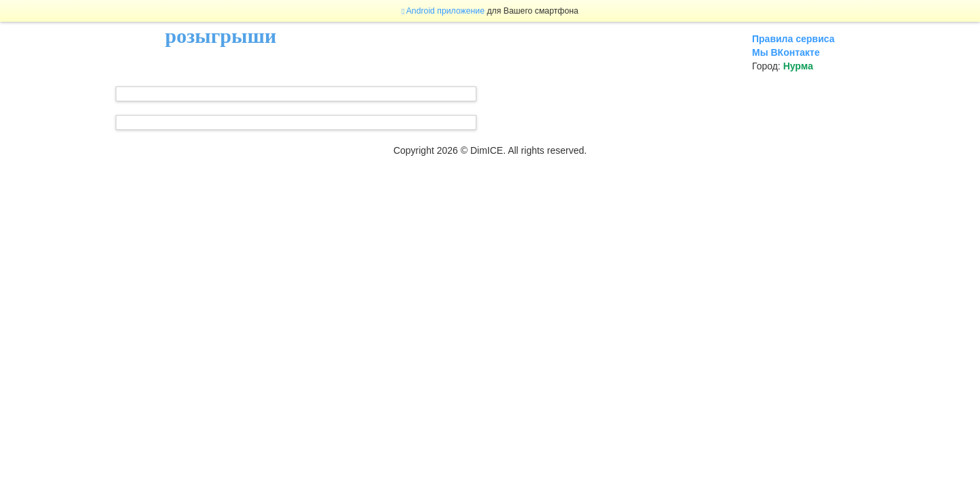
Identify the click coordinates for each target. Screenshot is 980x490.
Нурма (798, 66)
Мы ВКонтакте (786, 52)
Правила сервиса (793, 39)
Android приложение (443, 11)
